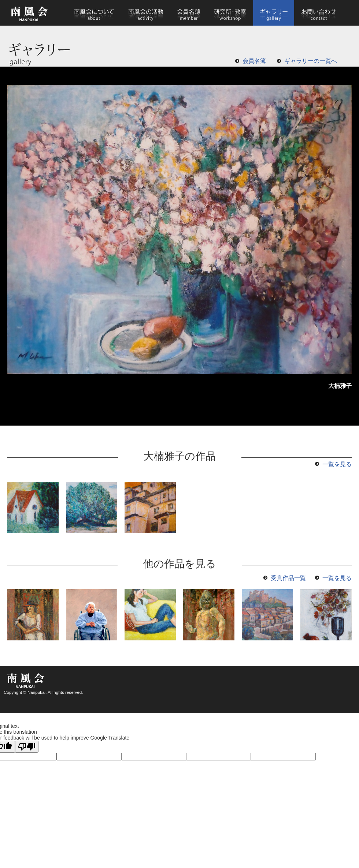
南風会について (94, 13)
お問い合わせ (318, 13)
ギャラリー (274, 13)
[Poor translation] (27, 747)
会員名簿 (189, 13)
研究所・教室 (230, 13)
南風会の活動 (145, 13)
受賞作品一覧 (288, 578)
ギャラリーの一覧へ (311, 61)
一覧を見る (337, 464)
